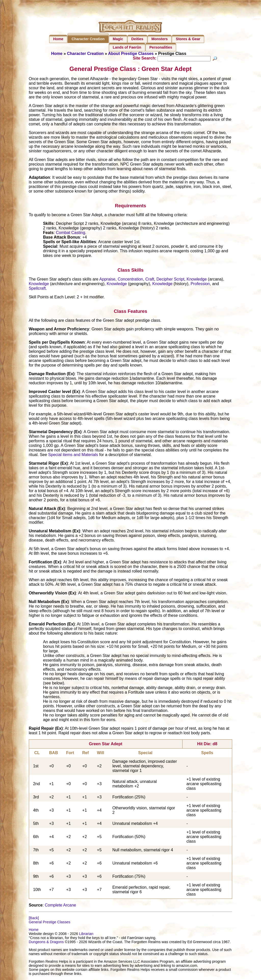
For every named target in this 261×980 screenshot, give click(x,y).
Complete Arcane (61, 906)
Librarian (86, 934)
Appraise (107, 280)
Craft (150, 280)
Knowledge (197, 280)
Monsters (160, 39)
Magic (118, 39)
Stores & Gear (188, 39)
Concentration (130, 280)
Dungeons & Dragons (46, 943)
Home (58, 39)
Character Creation (88, 39)
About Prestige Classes (131, 54)
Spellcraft (37, 289)
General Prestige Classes (50, 923)
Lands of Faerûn (127, 47)
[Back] (34, 919)
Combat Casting (70, 233)
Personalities (161, 47)
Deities (137, 39)
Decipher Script (170, 280)
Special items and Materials (73, 455)
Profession (200, 284)
